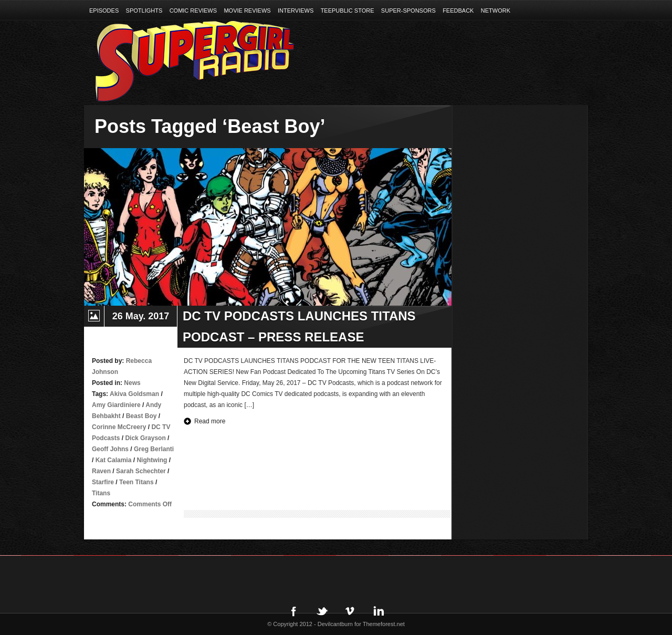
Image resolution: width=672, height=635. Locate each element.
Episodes (104, 11)
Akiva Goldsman (134, 394)
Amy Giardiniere (116, 405)
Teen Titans (136, 482)
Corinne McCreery (119, 427)
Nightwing (152, 460)
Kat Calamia (114, 460)
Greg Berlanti (154, 449)
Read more (210, 421)
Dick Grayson (145, 438)
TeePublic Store (348, 11)
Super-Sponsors (408, 11)
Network (496, 11)
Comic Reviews (193, 11)
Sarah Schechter (141, 471)
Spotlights (144, 11)
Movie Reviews (247, 11)
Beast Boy (141, 416)
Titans (101, 493)
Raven (101, 471)
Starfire (103, 482)
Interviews (296, 11)
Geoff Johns (110, 449)
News (132, 383)
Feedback (458, 11)
